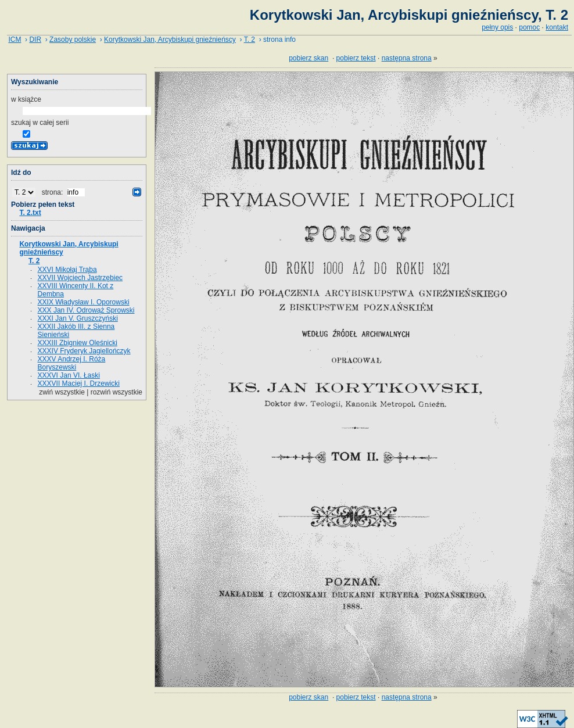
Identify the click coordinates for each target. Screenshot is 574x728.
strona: (53, 192)
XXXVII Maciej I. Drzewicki (79, 383)
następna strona (407, 58)
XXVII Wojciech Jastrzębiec (80, 278)
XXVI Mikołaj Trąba (67, 270)
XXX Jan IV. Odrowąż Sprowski (86, 310)
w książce (26, 99)
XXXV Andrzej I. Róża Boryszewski (72, 363)
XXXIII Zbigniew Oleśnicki (78, 343)
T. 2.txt (30, 213)
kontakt (557, 27)
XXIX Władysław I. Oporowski (84, 302)
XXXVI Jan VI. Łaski (69, 375)
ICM (15, 40)
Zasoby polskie (73, 40)
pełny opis (497, 27)
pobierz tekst (356, 58)
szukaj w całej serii (40, 123)
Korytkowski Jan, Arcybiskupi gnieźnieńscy (170, 40)
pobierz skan (308, 58)
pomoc (529, 27)
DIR (35, 40)
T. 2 (250, 40)
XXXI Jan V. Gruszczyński (78, 318)
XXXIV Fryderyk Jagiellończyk (84, 351)
